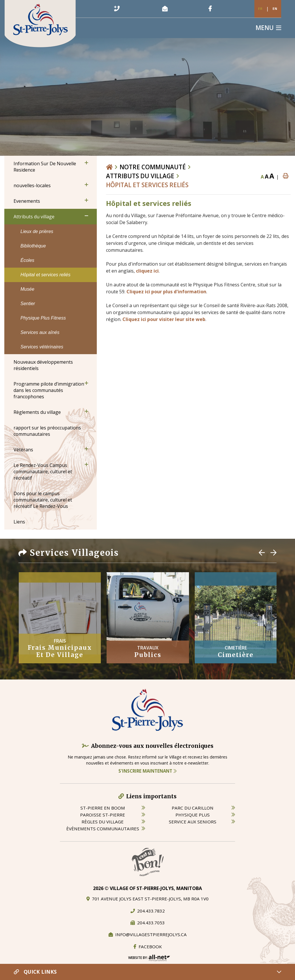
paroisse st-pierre (103, 815)
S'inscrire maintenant (147, 771)
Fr (260, 9)
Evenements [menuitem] (27, 201)
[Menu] (268, 28)
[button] (86, 163)
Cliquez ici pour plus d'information (166, 292)
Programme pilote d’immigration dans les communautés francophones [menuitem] (49, 390)
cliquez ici (147, 271)
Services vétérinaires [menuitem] (42, 347)
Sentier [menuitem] (28, 304)
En (275, 9)
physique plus (193, 815)
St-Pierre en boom (103, 808)
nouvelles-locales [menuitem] (32, 185)
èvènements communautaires (103, 829)
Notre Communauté (153, 167)
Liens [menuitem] (19, 522)
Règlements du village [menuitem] (37, 412)
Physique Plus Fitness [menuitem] (43, 318)
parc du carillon (193, 808)
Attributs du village (140, 176)
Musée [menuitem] (27, 289)
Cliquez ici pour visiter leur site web (164, 319)
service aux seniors (193, 822)
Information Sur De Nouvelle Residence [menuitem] (45, 167)
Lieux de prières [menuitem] (37, 231)
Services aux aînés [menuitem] (40, 332)
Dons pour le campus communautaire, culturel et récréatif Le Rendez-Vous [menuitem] (43, 500)
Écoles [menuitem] (27, 260)
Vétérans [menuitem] (23, 450)
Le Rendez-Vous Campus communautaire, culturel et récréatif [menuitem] (43, 472)
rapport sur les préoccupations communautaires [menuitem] (47, 431)
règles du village (103, 822)
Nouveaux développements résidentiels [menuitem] (43, 365)
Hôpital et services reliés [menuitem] (45, 275)
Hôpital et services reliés (147, 185)
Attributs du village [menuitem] (34, 217)
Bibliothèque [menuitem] (33, 246)
